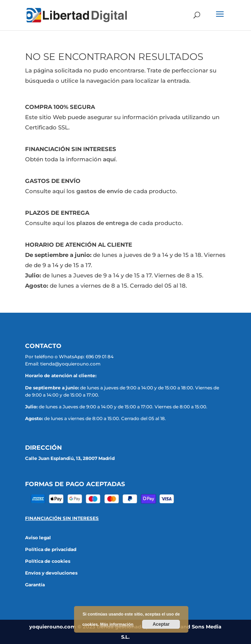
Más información (117, 624)
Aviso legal (38, 538)
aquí (109, 159)
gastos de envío (100, 191)
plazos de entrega (103, 223)
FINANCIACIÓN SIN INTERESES (62, 518)
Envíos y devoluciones (51, 573)
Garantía (35, 585)
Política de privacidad (51, 549)
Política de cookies (48, 561)
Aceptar (161, 624)
